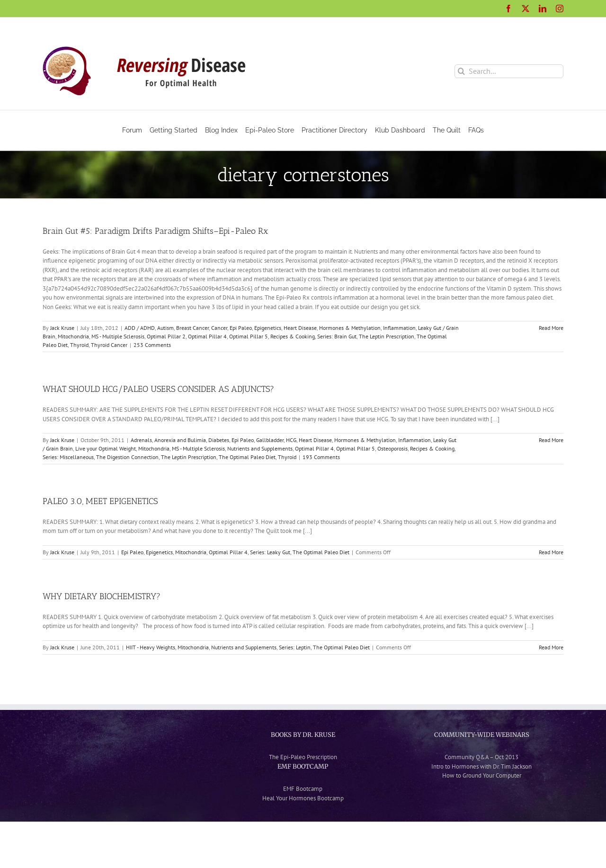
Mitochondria (73, 336)
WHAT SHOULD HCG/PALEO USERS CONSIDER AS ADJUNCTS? (158, 389)
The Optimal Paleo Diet (247, 457)
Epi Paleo (241, 328)
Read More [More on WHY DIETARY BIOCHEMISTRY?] (551, 647)
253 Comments (152, 345)
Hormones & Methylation (350, 328)
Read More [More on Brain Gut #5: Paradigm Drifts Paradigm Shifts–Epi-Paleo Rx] (551, 328)
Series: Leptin (295, 647)
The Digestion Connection (127, 457)
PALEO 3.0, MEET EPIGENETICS (100, 501)
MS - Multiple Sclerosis (118, 336)
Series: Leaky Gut (270, 552)
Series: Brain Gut (337, 336)
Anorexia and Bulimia (180, 440)
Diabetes (219, 440)
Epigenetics (268, 328)
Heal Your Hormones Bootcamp (303, 798)
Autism (165, 328)
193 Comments (321, 457)
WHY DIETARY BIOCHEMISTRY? (102, 596)
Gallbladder (270, 440)
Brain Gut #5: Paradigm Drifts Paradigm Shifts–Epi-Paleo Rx (155, 231)
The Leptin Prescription (387, 336)
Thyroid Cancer (109, 345)
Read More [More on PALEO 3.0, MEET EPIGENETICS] (551, 552)
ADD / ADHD (140, 328)
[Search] (461, 71)
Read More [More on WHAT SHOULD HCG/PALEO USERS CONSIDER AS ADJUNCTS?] (551, 440)
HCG (291, 440)
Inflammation (399, 328)
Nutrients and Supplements (260, 448)
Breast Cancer (192, 328)
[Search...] (509, 71)
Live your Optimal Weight (106, 448)
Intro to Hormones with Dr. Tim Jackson (481, 766)
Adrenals (141, 440)
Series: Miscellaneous (68, 457)
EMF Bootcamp (303, 789)
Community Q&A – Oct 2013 (481, 757)
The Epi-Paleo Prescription (303, 757)
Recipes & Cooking (293, 336)
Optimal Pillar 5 (249, 336)
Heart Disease (300, 328)
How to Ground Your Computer (482, 775)
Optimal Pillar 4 (207, 336)
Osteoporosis (392, 448)
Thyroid (79, 345)
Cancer (219, 328)
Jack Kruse (62, 328)
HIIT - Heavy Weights (151, 647)
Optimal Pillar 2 (166, 336)
